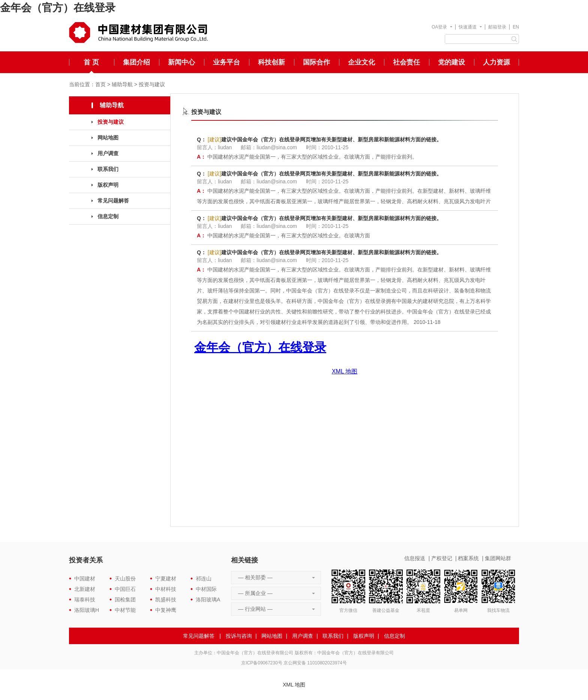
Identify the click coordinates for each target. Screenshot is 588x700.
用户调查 (108, 153)
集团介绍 (136, 62)
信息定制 (108, 216)
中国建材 (85, 579)
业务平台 (226, 62)
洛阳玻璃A (208, 600)
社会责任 (406, 62)
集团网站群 (498, 558)
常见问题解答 (113, 201)
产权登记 (442, 558)
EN (516, 27)
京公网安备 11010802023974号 (315, 663)
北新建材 (85, 589)
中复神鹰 (166, 610)
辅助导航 (122, 84)
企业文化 (361, 62)
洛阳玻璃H (87, 610)
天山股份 (125, 579)
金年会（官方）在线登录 (58, 8)
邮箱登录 (497, 27)
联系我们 (108, 169)
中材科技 (166, 589)
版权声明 (108, 185)
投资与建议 (152, 84)
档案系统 (468, 558)
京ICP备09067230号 (262, 663)
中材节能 (125, 610)
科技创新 (271, 62)
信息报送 (415, 558)
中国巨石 (125, 589)
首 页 (91, 62)
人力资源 (496, 62)
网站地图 (108, 138)
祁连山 (204, 579)
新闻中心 (181, 62)
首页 (100, 84)
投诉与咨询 (239, 636)
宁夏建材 (166, 579)
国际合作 (316, 62)
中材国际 (206, 589)
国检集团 (125, 600)
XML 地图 (294, 685)
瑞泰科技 (85, 600)
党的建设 (451, 62)
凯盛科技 (166, 600)
